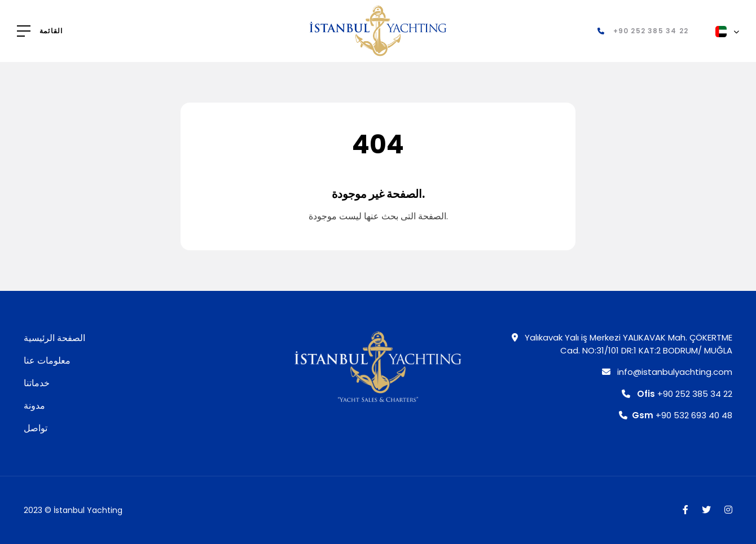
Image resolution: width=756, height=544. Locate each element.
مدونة (34, 406)
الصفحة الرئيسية (54, 338)
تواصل (36, 428)
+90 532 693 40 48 (676, 415)
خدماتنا (37, 383)
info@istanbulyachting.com (667, 372)
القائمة (51, 31)
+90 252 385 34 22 (677, 394)
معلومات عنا (47, 361)
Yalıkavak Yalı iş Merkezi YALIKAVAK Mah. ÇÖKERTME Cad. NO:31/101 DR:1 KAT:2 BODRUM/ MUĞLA (622, 344)
